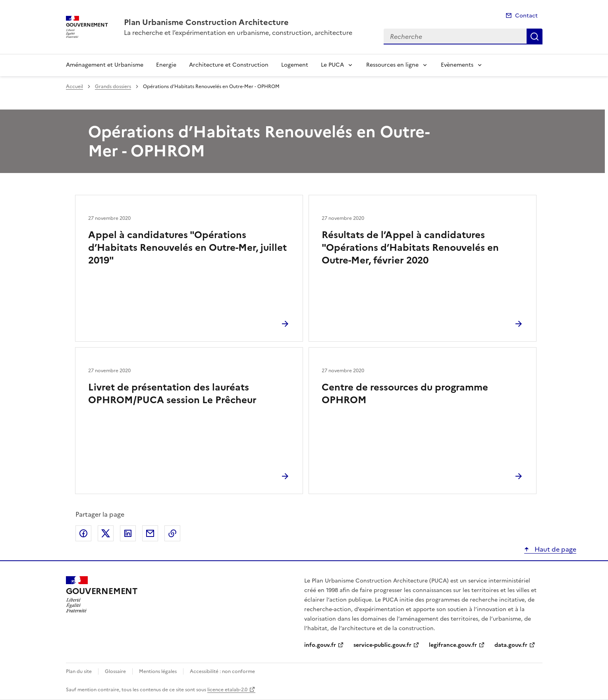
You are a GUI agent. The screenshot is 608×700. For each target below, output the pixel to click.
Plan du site (79, 671)
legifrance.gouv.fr (453, 645)
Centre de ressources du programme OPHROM (405, 394)
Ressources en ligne (392, 65)
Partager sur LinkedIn (128, 533)
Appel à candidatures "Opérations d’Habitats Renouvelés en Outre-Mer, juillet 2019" (187, 248)
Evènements (457, 65)
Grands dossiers (113, 87)
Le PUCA (332, 65)
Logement (295, 65)
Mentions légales (158, 671)
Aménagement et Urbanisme (105, 65)
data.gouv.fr (511, 645)
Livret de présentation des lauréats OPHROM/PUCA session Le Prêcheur (172, 394)
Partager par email (150, 533)
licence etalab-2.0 (227, 690)
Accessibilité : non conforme (222, 671)
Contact (526, 16)
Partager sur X (106, 533)
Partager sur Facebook (83, 533)
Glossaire (115, 671)
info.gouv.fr (320, 645)
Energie (166, 65)
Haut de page (555, 549)
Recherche (535, 37)
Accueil (74, 87)
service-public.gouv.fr (382, 645)
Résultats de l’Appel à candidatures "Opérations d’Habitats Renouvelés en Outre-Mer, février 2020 (410, 248)
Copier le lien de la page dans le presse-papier (172, 533)
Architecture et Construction (229, 65)
